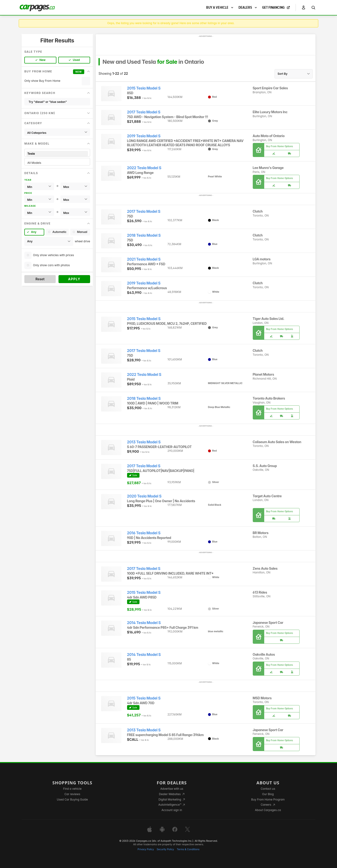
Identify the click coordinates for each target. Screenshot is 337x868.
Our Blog (268, 794)
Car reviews (72, 794)
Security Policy (165, 849)
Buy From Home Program (268, 799)
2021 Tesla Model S (144, 259)
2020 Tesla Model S (144, 496)
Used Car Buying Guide (72, 799)
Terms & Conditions (188, 849)
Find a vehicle (72, 789)
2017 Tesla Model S (144, 112)
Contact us (268, 789)
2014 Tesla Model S (144, 623)
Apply (74, 279)
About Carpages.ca (268, 810)
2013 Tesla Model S (144, 442)
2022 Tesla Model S (144, 168)
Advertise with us (172, 789)
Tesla (57, 154)
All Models (57, 163)
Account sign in (172, 810)
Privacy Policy (146, 849)
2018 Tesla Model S (144, 235)
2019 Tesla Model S (144, 136)
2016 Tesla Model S (144, 533)
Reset (40, 279)
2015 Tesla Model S (144, 88)
